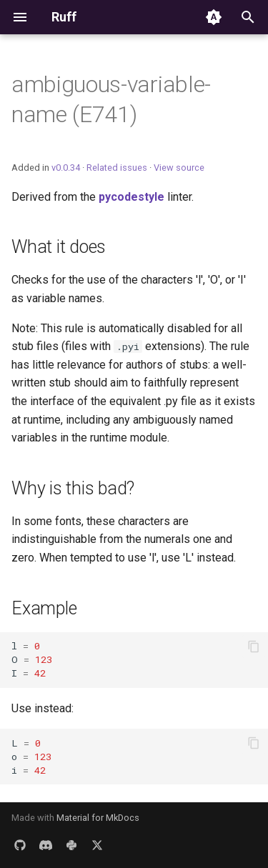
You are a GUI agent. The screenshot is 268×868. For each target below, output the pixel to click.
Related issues (117, 168)
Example (44, 608)
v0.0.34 (66, 168)
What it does (59, 247)
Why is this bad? (73, 488)
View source (179, 168)
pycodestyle (131, 197)
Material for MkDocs (98, 818)
